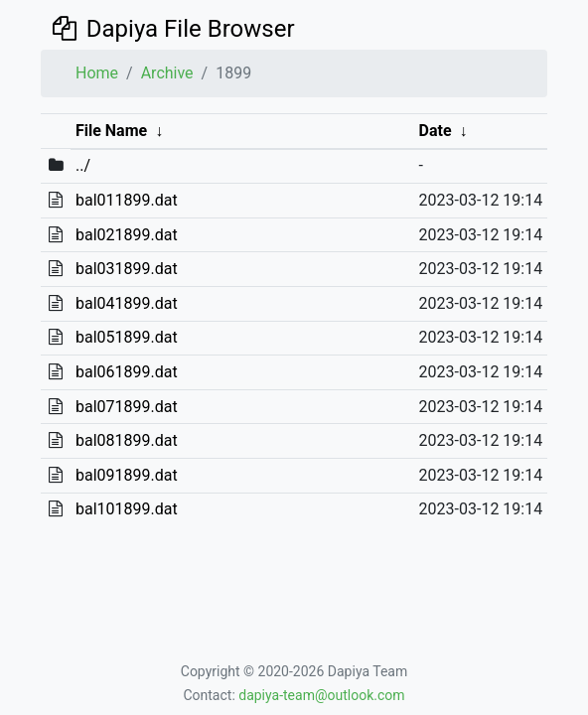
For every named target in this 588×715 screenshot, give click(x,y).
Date (436, 131)
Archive (167, 73)
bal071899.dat (127, 407)
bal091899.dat (127, 475)
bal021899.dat (127, 235)
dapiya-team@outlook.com (321, 695)
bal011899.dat (127, 200)
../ (83, 165)
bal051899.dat (127, 337)
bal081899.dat (127, 440)
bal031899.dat (127, 269)
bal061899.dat (127, 372)
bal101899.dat (127, 509)
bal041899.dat (127, 303)
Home (97, 73)
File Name (111, 131)
